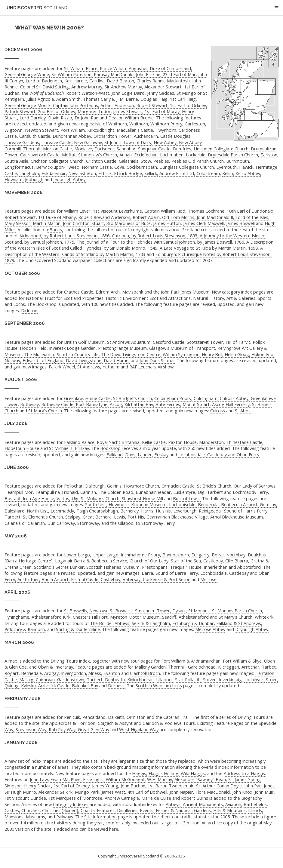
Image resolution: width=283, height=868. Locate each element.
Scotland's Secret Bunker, (60, 567)
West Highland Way (139, 729)
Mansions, (15, 817)
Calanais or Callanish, (25, 523)
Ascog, (117, 404)
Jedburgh (34, 179)
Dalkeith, (117, 717)
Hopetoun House (22, 448)
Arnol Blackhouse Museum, (237, 517)
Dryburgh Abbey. (252, 629)
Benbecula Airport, (240, 504)
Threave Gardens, (22, 142)
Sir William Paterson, (72, 74)
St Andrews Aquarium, (129, 342)
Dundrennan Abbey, (72, 136)
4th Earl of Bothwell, (148, 792)
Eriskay (161, 454)
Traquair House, (186, 567)
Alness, (95, 673)
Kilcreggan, (229, 667)
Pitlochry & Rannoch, (25, 629)
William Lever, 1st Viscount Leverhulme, (104, 211)
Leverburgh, (185, 511)
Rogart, (12, 673)
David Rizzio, (61, 118)
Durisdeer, (105, 149)
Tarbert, (13, 517)
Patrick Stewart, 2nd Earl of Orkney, (40, 111)
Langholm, (30, 173)
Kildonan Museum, (149, 504)
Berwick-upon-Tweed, (58, 167)
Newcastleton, (83, 173)
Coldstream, (209, 173)
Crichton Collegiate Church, (58, 161)
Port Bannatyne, (92, 404)
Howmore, (119, 504)
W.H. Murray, (160, 779)
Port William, (73, 130)
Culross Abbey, (235, 398)
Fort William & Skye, (243, 661)
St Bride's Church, (215, 486)
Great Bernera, (98, 517)
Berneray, (130, 511)
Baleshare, (15, 511)
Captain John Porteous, (76, 105)
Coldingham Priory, (173, 398)
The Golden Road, (116, 492)
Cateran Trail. (177, 717)
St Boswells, (76, 611)
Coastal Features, (98, 810)
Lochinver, (254, 679)
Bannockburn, (176, 555)
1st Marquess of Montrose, (76, 798)
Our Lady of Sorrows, (255, 486)
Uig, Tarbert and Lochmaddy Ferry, (233, 492)
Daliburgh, (95, 486)
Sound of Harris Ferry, (246, 511)
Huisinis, (164, 511)
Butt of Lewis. (187, 498)
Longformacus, (20, 167)
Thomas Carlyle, (99, 99)
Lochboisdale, (183, 504)
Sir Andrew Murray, (124, 87)
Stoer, (272, 679)
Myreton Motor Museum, (135, 617)
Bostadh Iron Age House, (30, 498)
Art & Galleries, (241, 298)
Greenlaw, (74, 398)
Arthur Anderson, (118, 105)
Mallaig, (27, 679)
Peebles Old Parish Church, (198, 161)
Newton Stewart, (42, 130)
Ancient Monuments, (203, 804)
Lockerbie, (196, 155)
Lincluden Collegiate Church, (222, 149)
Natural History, (209, 298)
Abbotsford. (249, 567)
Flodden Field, (34, 348)
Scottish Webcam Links (159, 685)
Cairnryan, (46, 679)
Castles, (12, 810)
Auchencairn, (146, 136)
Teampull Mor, (19, 492)
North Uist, (38, 511)
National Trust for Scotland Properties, (65, 298)
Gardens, (203, 810)
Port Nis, (136, 517)
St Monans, (200, 611)
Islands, (256, 810)
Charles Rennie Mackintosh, (164, 81)
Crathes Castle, (79, 292)
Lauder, (145, 454)
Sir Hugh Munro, (21, 792)
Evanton (112, 673)
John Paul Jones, (260, 786)
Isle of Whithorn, (112, 124)
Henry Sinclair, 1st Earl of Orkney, (57, 786)
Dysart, (180, 611)
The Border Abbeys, (110, 623)
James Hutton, (168, 223)
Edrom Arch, (108, 292)
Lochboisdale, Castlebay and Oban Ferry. (219, 454)
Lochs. (20, 304)
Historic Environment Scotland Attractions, (149, 298)
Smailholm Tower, (153, 611)
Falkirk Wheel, (62, 367)
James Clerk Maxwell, (204, 223)
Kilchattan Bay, (139, 404)
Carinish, (89, 492)
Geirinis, (115, 486)
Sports (265, 298)
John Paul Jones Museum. (186, 292)
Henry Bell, (213, 354)
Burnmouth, (238, 161)
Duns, (131, 454)
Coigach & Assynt (115, 723)
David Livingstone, (84, 360)
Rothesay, (30, 404)
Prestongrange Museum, (123, 348)
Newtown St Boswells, (112, 611)
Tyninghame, (17, 617)
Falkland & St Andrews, (239, 623)
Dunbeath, (115, 679)
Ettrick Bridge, (129, 173)
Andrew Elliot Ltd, (177, 173)
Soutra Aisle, (17, 161)
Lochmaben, (172, 155)
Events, (147, 810)
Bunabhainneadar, (154, 492)
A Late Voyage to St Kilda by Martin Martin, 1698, (209, 248)
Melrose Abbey (210, 629)
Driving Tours (64, 661)
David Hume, (117, 360)
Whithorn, (139, 124)
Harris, (148, 511)
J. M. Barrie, (128, 99)
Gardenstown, (71, 679)
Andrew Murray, (87, 87)
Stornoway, (89, 523)
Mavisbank (133, 292)
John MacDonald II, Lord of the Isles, (233, 217)
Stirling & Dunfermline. (78, 629)
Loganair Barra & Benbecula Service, (92, 561)
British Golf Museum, (85, 342)
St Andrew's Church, (98, 155)
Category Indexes (71, 804)
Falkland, (115, 454)
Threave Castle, (57, 142)
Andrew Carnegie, (122, 798)
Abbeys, (174, 804)
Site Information (100, 817)
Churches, (31, 810)
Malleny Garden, (151, 667)
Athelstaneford (194, 617)
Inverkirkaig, (231, 679)
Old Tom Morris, (179, 217)
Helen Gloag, (237, 354)
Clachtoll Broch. (145, 673)
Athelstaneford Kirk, (52, 617)
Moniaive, (84, 149)
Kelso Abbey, (248, 173)
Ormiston (136, 717)
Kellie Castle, (154, 442)
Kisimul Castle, (85, 579)
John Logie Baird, (129, 93)
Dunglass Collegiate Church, (187, 167)
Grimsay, (269, 504)
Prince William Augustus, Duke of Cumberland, (146, 68)
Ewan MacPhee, (66, 779)
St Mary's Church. (46, 411)
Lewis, (120, 517)
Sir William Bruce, (81, 68)
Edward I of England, (44, 360)
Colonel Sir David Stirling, (45, 87)
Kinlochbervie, (141, 679)
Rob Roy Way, (63, 729)
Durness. (117, 685)
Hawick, (247, 167)
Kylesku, (29, 685)
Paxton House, (183, 442)
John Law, (39, 779)
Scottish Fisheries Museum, (114, 567)
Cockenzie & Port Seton (167, 579)
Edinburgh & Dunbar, (194, 623)
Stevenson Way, (32, 729)
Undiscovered (37, 8)
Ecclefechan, (146, 155)
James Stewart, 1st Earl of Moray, (147, 111)
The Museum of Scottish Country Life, (62, 354)
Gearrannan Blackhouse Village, (178, 517)
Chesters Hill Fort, (91, 617)
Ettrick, (106, 173)
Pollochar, (74, 486)
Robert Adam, (147, 217)
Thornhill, (32, 149)
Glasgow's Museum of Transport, (183, 348)
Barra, (148, 573)
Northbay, (236, 555)
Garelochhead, (202, 667)
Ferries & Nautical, (174, 810)
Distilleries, (128, 810)
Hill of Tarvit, (238, 342)
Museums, (36, 817)
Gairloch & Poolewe (162, 723)
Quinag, (12, 685)
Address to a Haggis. (245, 773)
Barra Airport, (56, 579)
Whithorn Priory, (167, 124)
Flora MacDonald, (213, 792)
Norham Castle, (97, 167)
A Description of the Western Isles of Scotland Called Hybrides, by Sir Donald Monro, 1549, (139, 245)
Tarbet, (269, 667)
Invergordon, (74, 673)
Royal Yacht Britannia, (119, 442)
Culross (218, 411)
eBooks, (55, 229)
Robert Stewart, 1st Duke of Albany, (41, 217)
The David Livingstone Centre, (131, 354)
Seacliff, (170, 617)
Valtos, (63, 498)
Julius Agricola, (41, 99)
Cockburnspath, (142, 167)
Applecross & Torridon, (73, 723)
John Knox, (243, 792)
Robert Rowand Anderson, (105, 217)
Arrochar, (251, 667)
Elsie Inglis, (94, 779)
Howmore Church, (142, 486)
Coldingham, (206, 398)
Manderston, (212, 442)
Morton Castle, (58, 149)
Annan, (126, 155)
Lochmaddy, (63, 511)
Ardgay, (52, 673)
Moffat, (69, 155)
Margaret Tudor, (95, 111)
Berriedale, (32, 673)
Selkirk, (151, 173)
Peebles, (162, 161)
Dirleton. (30, 310)
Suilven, (210, 679)
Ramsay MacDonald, (114, 74)
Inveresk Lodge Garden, (73, 348)
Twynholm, (166, 130)
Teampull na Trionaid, (57, 492)
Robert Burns (195, 798)
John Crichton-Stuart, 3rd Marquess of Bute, (107, 223)
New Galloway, (89, 142)
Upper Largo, (106, 555)
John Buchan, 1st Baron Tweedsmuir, (158, 786)
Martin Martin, (47, 223)
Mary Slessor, (18, 223)
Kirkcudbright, (101, 130)
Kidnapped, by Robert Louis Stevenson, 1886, (65, 235)
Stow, (146, 161)
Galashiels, (129, 161)
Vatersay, (132, 579)
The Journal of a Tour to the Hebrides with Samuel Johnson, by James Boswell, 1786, (161, 242)
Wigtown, (14, 130)
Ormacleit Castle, (179, 486)
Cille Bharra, (237, 561)
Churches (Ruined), (61, 810)
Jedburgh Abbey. (70, 179)
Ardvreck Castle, (54, 685)
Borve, (218, 555)
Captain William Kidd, (165, 211)
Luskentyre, (185, 492)
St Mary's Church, (236, 617)
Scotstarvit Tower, (206, 342)
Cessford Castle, (169, 342)
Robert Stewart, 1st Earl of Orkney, (172, 105)
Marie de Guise (156, 798)
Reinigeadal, (211, 511)
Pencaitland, (95, 717)
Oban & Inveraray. (56, 667)
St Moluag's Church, (101, 498)
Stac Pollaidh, (188, 679)
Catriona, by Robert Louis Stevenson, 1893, (155, 235)
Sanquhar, (127, 149)
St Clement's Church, (43, 517)
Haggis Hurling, (164, 773)
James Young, (106, 786)
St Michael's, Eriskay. (69, 448)
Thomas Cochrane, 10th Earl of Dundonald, (231, 211)
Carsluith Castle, (35, 136)
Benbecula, (209, 504)
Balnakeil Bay (85, 685)
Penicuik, (73, 717)
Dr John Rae (86, 118)
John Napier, (182, 792)
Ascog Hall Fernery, (231, 404)
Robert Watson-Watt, (88, 93)
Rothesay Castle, (58, 404)
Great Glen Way (94, 729)
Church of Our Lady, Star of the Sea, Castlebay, (177, 561)
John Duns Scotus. (157, 360)
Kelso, (228, 173)
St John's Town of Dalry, (128, 142)
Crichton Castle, (102, 161)
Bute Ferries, (168, 404)
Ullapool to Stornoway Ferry (146, 523)
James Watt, (114, 792)
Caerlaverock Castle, (40, 155)
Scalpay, (73, 517)
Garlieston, (195, 124)
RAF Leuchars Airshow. (152, 367)
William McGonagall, (126, 779)
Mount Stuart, (197, 404)
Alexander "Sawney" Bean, (201, 779)
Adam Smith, (69, 99)
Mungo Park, (88, 792)
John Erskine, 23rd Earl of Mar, (166, 74)
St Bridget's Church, (133, 398)
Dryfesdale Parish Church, (234, 155)
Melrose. (209, 579)
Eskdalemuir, (54, 173)
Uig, (76, 498)
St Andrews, (89, 367)
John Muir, (265, 792)
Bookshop (46, 304)
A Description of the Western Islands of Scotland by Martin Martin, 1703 (134, 251)
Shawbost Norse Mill (142, 498)
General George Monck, (28, 105)
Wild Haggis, (193, 773)
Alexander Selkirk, (56, 792)
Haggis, (140, 773)
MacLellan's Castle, (135, 130)
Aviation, (234, 804)
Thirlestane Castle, (245, 442)
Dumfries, (183, 149)
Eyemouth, (227, 167)
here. (114, 829)
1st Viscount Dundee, (26, 798)
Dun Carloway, (62, 523)
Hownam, (14, 179)
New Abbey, (166, 142)
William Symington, (182, 354)
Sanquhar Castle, (155, 149)
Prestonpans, (155, 567)
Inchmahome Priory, (141, 555)
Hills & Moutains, (230, 810)
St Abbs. (243, 411)
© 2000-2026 (172, 856)
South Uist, (96, 504)
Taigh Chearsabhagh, (98, 511)
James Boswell (240, 223)
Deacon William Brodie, (132, 118)
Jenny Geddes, (161, 93)
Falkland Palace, (80, 442)
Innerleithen (216, 567)
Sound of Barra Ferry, (177, 573)
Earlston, (269, 155)
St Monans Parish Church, (238, 611)
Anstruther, (29, 579)
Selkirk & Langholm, (151, 623)
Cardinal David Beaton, (112, 81)
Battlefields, (256, 804)
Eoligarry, (201, 555)
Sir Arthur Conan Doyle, (220, 786)
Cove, (120, 167)
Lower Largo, (78, 555)
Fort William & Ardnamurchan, (191, 661)
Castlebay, (111, 579)
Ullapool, (165, 679)
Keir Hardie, (76, 81)
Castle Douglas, (176, 136)
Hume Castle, (98, 398)
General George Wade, (27, 74)
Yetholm (111, 367)
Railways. (65, 817)
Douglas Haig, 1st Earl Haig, (169, 99)
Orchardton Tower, (113, 136)
